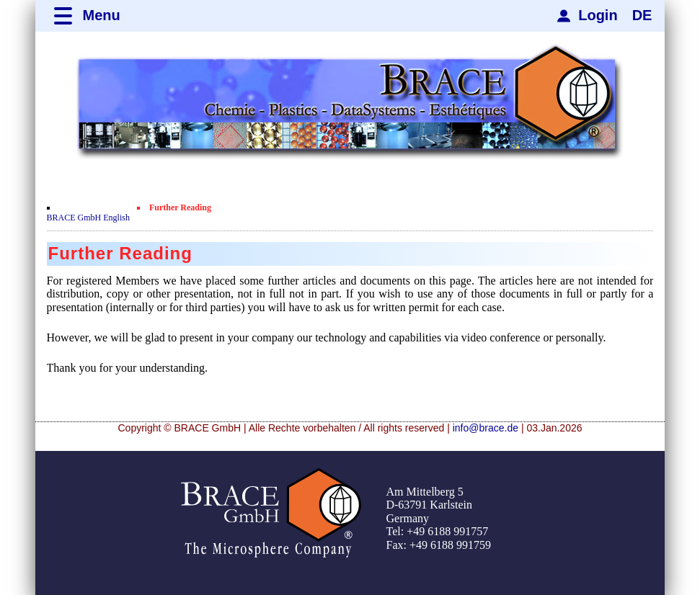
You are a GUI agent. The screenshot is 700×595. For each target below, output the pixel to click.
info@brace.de (486, 428)
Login (598, 15)
